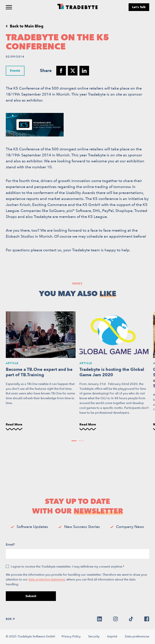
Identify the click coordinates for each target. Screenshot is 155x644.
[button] (74, 441)
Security (94, 636)
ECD (10, 619)
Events (15, 70)
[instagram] (115, 619)
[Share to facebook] (61, 71)
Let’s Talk (139, 7)
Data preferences (137, 636)
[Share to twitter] (73, 71)
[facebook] (147, 619)
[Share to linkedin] (84, 71)
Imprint (112, 636)
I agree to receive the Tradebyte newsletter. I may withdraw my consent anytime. (67, 567)
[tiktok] (131, 619)
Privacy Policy (71, 636)
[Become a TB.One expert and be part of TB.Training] (41, 371)
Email (10, 545)
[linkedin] (99, 619)
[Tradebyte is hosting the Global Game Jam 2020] (114, 371)
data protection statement (47, 580)
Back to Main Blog (27, 26)
